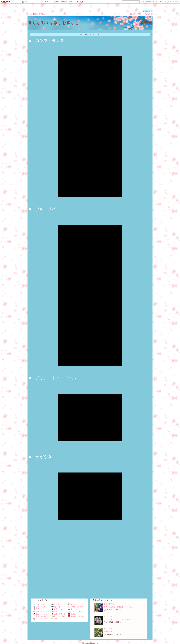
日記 (36, 14)
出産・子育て (40, 604)
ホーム (30, 14)
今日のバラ (108, 632)
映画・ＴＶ (57, 609)
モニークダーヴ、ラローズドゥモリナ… (119, 619)
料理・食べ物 (40, 616)
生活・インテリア (41, 614)
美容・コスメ (40, 609)
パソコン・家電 (75, 612)
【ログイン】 (148, 14)
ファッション (40, 607)
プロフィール (44, 14)
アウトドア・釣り (76, 607)
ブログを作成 (167, 2)
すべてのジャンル (76, 616)
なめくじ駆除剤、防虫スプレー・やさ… (119, 607)
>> (150, 2)
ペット (55, 604)
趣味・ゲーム (58, 607)
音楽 (54, 612)
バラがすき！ (109, 616)
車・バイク (73, 609)
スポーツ (73, 604)
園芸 (26, 2)
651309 (146, 11)
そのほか (73, 614)
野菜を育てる (109, 604)
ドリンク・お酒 (40, 619)
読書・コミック (58, 614)
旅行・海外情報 (58, 616)
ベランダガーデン (110, 629)
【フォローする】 (136, 14)
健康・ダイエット (41, 612)
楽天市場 (176, 2)
